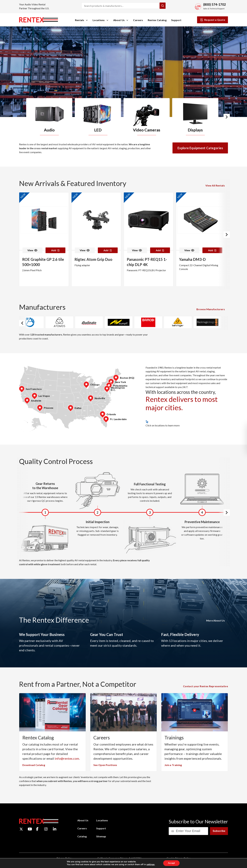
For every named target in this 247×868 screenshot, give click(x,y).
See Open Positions (105, 765)
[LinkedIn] (55, 829)
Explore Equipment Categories (200, 148)
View (32, 250)
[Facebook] (37, 829)
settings (151, 865)
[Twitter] (21, 829)
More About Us (215, 620)
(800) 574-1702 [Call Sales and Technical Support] (215, 4)
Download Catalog (34, 765)
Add (55, 250)
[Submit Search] (163, 6)
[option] (50, 117)
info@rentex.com (67, 758)
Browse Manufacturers (211, 309)
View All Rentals (215, 185)
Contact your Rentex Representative (205, 686)
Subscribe (219, 831)
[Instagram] (46, 829)
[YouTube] (30, 829)
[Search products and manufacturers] (120, 6)
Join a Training (173, 765)
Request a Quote (213, 20)
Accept (171, 863)
